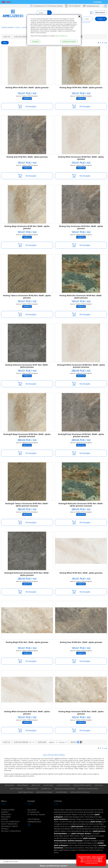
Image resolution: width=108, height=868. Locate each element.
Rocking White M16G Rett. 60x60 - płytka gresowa (27, 87)
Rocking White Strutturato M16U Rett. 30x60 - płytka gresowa (27, 713)
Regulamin (6, 817)
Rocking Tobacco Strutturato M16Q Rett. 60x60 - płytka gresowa (27, 297)
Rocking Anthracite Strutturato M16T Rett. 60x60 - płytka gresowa (27, 366)
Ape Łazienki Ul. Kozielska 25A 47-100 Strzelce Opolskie (36, 812)
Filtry (5, 43)
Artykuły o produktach (11, 831)
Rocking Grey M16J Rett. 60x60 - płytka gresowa (27, 157)
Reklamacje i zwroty (10, 826)
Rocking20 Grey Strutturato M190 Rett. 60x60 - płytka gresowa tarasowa (81, 435)
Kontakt (5, 819)
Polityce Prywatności (61, 36)
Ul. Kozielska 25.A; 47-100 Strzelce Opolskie (48, 6)
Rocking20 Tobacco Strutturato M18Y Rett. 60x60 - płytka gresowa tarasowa (27, 505)
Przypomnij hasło (86, 22)
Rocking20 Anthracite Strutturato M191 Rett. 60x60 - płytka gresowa (27, 574)
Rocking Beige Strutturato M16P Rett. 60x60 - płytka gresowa (27, 227)
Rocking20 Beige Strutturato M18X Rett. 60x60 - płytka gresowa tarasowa (27, 435)
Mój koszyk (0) (100, 12)
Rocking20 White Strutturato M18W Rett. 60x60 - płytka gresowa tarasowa (81, 366)
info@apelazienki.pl (93, 6)
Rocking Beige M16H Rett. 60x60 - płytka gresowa (81, 87)
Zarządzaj (35, 41)
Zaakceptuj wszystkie (69, 41)
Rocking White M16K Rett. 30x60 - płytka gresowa (81, 573)
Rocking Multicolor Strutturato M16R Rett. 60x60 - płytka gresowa (81, 297)
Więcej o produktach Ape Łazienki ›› (54, 866)
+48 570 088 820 (74, 6)
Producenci (6, 814)
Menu (9, 2)
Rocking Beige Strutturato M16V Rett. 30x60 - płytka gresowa (81, 713)
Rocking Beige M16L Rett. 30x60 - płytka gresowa (27, 642)
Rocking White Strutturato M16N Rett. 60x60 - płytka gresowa (81, 158)
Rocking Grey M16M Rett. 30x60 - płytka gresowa (81, 642)
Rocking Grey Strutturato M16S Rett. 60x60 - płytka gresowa (81, 227)
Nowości (5, 812)
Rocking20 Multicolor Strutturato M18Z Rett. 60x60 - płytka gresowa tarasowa (81, 505)
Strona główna (7, 27)
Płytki (18, 27)
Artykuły (5, 829)
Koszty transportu (9, 824)
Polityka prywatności (10, 822)
